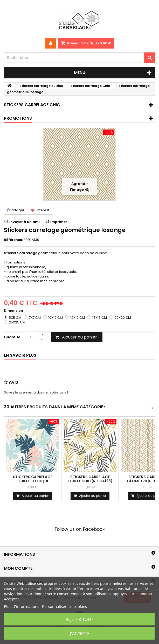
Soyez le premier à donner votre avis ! (36, 392)
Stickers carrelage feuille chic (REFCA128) (90, 479)
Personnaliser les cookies (64, 606)
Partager (16, 210)
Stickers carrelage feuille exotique (33, 479)
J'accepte (80, 634)
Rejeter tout (79, 619)
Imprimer (59, 222)
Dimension (14, 311)
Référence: (13, 240)
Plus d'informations (22, 606)
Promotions (18, 118)
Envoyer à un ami (24, 222)
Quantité (12, 337)
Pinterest (40, 210)
